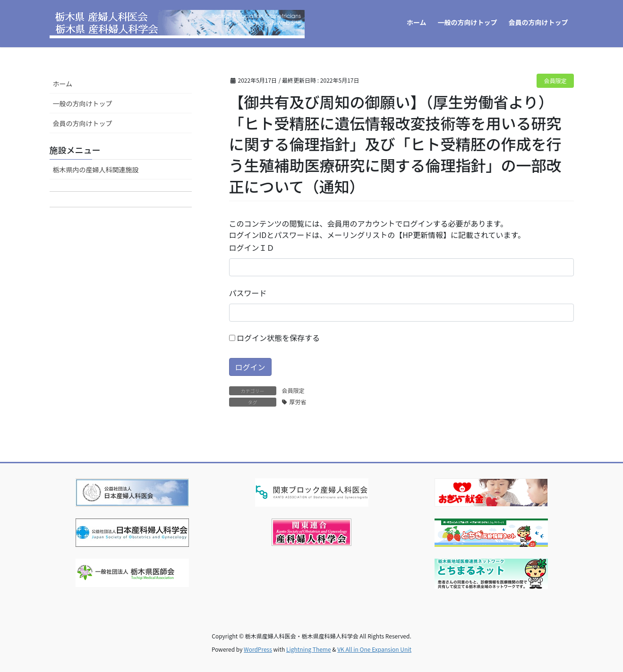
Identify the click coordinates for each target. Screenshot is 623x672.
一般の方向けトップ (83, 103)
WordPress (258, 649)
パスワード (248, 293)
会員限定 (555, 81)
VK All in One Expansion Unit (374, 649)
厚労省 (298, 402)
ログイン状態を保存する (275, 338)
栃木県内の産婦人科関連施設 (96, 170)
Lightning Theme (309, 649)
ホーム (63, 84)
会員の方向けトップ (83, 123)
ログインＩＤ (252, 247)
